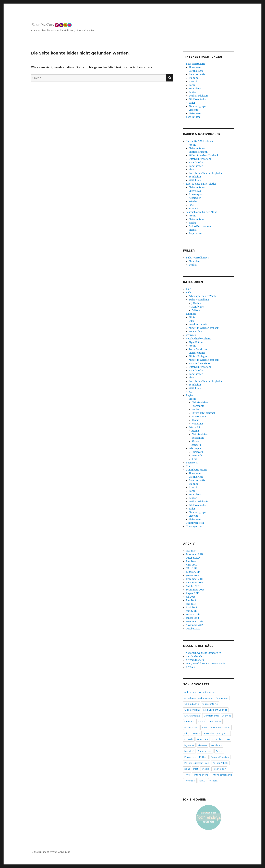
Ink (186, 733)
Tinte (189, 466)
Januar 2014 (192, 576)
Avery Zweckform (199, 349)
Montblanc (195, 89)
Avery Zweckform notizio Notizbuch (205, 664)
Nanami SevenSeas (199, 363)
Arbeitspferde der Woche (203, 296)
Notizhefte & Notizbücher (200, 141)
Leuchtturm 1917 (198, 325)
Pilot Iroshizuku (197, 99)
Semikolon (195, 177)
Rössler (193, 202)
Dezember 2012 (195, 622)
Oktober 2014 (193, 558)
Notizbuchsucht (194, 657)
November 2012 (194, 625)
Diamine (194, 78)
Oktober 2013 (193, 586)
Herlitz (193, 223)
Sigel (192, 205)
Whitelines (195, 180)
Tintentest (190, 781)
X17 (191, 392)
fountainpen (215, 722)
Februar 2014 (193, 572)
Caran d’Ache (196, 71)
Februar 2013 (193, 615)
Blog (188, 289)
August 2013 (193, 593)
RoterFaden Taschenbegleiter (206, 173)
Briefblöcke (195, 427)
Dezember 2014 (195, 554)
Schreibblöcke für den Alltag (202, 212)
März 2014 (192, 568)
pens (187, 769)
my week (191, 335)
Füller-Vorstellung (199, 300)
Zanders (193, 209)
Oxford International (200, 159)
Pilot (196, 769)
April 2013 (191, 607)
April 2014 (191, 565)
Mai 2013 (191, 604)
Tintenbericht (201, 775)
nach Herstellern (195, 64)
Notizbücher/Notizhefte (199, 339)
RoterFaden (195, 332)
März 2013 (192, 611)
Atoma (192, 145)
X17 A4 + (190, 667)
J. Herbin (194, 82)
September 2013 (195, 590)
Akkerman (195, 67)
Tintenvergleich (195, 523)
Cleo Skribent (192, 710)
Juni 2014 (191, 561)
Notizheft (189, 751)
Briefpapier (195, 449)
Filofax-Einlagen (198, 152)
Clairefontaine (197, 148)
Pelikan (193, 92)
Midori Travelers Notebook (204, 155)
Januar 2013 (192, 618)
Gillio (192, 321)
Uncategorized (194, 526)
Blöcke (192, 399)
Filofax (193, 317)
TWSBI (202, 781)
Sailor (192, 103)
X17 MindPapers (195, 660)
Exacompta (195, 194)
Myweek (202, 745)
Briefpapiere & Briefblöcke (201, 184)
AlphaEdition (196, 342)
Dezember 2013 (195, 579)
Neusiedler (195, 198)
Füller (189, 293)
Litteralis (189, 739)
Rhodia (193, 170)
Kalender (191, 314)
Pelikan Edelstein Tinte (197, 763)
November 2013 (194, 583)
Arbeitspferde (207, 692)
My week (189, 745)
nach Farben (193, 117)
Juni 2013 (191, 600)
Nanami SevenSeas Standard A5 (204, 653)
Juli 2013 (190, 597)
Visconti (193, 110)
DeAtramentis (211, 716)
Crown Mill (195, 191)
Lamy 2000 (223, 733)
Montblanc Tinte (221, 739)
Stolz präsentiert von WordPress (52, 852)
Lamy (192, 85)
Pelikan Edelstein (199, 96)
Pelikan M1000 (220, 763)
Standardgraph (197, 106)
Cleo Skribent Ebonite (215, 710)
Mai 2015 (191, 551)
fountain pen (191, 727)
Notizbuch (216, 745)
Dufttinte (189, 722)
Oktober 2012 (193, 629)
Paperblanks (196, 163)
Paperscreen (196, 166)
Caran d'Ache (196, 477)
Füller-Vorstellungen (197, 258)
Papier (190, 395)
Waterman (195, 113)
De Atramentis (197, 74)
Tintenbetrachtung (197, 470)
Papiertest (192, 463)
